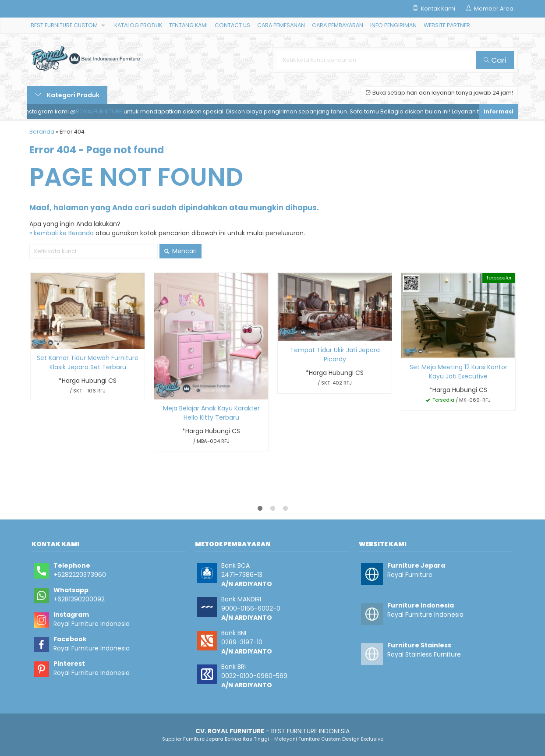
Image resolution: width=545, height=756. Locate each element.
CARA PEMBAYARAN (338, 25)
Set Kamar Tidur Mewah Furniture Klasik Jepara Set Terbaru (88, 362)
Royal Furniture (410, 575)
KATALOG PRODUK (138, 25)
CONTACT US (232, 25)
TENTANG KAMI (188, 25)
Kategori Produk (67, 95)
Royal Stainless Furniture (424, 654)
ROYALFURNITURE (103, 111)
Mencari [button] (180, 251)
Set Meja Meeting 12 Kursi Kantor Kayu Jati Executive (458, 372)
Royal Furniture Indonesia (92, 624)
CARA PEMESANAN (281, 25)
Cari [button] (495, 60)
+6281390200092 (79, 599)
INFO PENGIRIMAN (393, 25)
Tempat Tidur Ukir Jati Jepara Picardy (335, 355)
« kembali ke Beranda (62, 233)
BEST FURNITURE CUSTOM (64, 25)
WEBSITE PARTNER (447, 25)
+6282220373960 (80, 575)
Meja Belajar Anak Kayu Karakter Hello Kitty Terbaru (211, 413)
